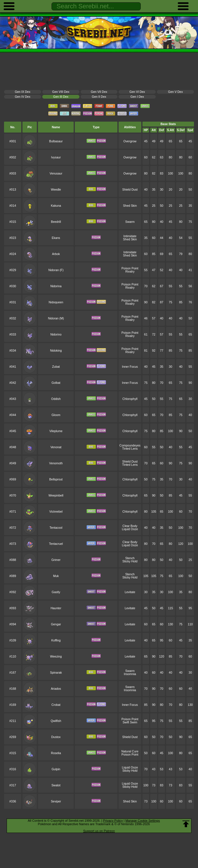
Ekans (56, 238)
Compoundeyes (130, 446)
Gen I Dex (137, 97)
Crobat (56, 705)
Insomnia (130, 674)
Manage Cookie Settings (143, 821)
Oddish (56, 399)
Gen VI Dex (137, 92)
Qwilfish (56, 721)
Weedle (56, 190)
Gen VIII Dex (61, 92)
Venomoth (56, 463)
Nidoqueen (56, 302)
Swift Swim (130, 722)
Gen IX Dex (22, 92)
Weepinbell (56, 496)
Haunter (56, 608)
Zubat (56, 367)
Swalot (56, 785)
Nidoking (56, 351)
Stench (130, 558)
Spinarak (56, 673)
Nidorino (56, 335)
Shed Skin (130, 206)
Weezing (56, 657)
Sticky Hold (130, 561)
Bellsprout (56, 479)
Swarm (130, 222)
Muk (56, 576)
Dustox (56, 737)
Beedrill (56, 222)
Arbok (56, 254)
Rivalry (130, 272)
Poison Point (130, 268)
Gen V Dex (175, 92)
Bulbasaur (56, 141)
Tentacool (56, 528)
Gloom (56, 415)
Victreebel (56, 512)
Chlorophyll (130, 399)
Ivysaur (56, 157)
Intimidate (130, 236)
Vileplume (56, 431)
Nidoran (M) (56, 318)
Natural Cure (130, 751)
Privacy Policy (113, 821)
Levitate (130, 592)
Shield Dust (130, 190)
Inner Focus (130, 367)
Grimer (56, 560)
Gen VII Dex (99, 92)
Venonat (56, 447)
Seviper (56, 801)
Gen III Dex (61, 97)
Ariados (56, 689)
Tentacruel (56, 544)
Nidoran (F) (56, 270)
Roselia (56, 753)
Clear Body (130, 526)
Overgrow (130, 141)
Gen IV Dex (22, 97)
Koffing (56, 640)
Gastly (56, 592)
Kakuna (56, 206)
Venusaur (56, 174)
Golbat (56, 383)
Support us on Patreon (99, 831)
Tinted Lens (130, 449)
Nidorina (56, 286)
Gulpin (56, 769)
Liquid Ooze (130, 529)
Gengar (56, 624)
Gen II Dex (99, 97)
